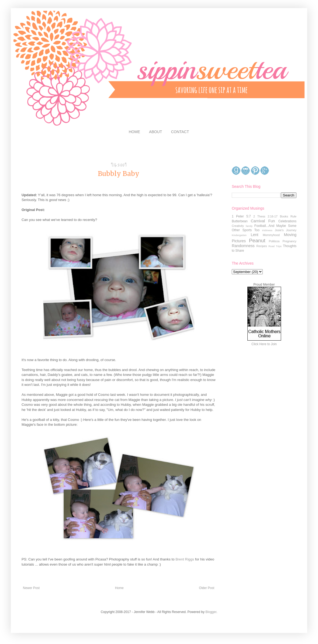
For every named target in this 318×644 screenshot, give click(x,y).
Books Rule (288, 216)
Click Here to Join (264, 344)
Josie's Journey (286, 230)
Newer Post (31, 588)
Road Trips (275, 246)
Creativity (238, 226)
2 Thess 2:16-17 (265, 216)
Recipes (262, 246)
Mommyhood (271, 235)
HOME (134, 132)
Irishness (267, 230)
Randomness (243, 246)
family (249, 226)
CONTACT (180, 132)
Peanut (257, 240)
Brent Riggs (185, 559)
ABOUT (155, 132)
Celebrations (287, 221)
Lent (254, 235)
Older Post (207, 588)
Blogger (211, 612)
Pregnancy (289, 241)
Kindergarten (239, 235)
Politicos (274, 241)
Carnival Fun (263, 221)
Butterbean (240, 221)
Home (119, 588)
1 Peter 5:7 (241, 216)
